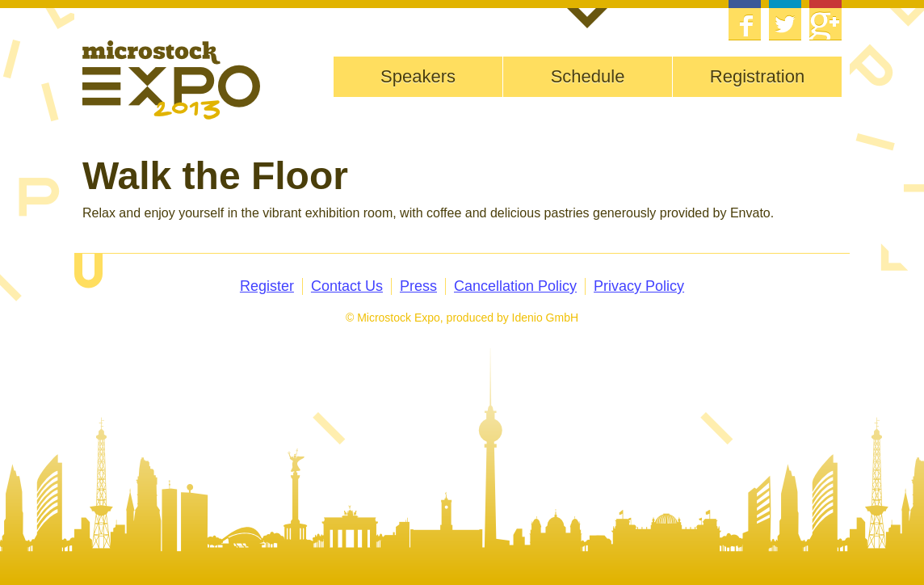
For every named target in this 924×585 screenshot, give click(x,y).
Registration (757, 76)
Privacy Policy (639, 286)
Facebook (745, 20)
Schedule (588, 76)
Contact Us (347, 286)
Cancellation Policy (515, 286)
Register (267, 286)
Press (418, 286)
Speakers (418, 76)
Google (825, 20)
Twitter (785, 20)
